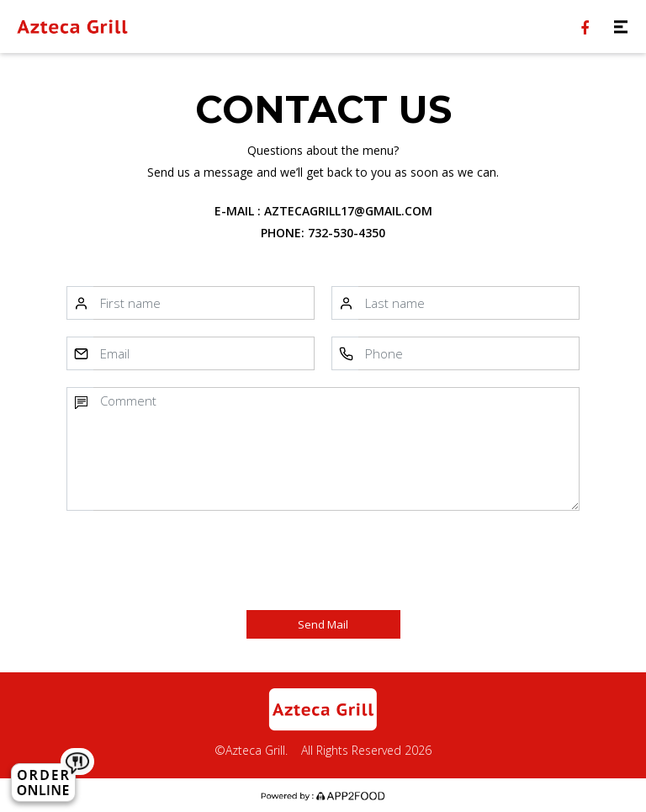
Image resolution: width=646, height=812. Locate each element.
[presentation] (203, 560)
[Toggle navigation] (620, 27)
